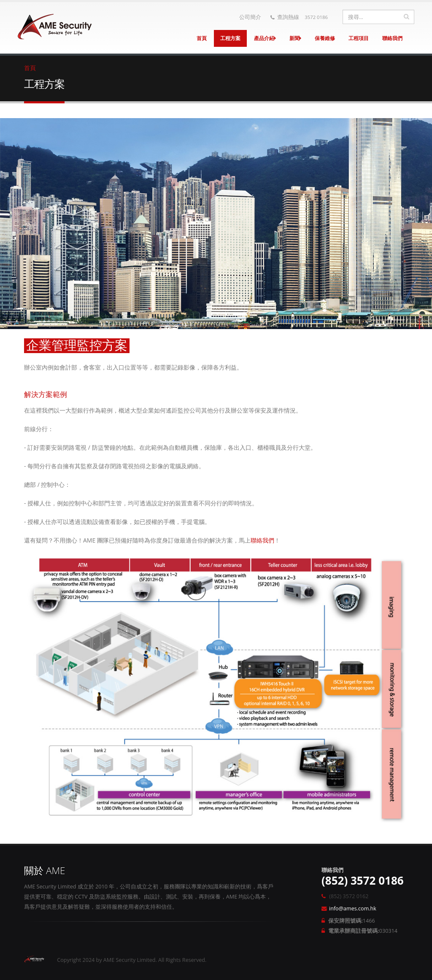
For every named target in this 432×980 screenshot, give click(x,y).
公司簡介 (250, 17)
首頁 (202, 38)
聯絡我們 (392, 38)
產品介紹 (265, 38)
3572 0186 (316, 17)
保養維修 (325, 38)
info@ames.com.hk (353, 908)
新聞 (295, 38)
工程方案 (230, 38)
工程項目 (359, 38)
